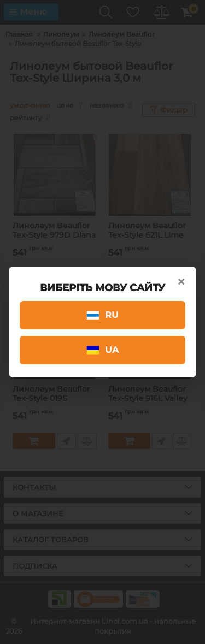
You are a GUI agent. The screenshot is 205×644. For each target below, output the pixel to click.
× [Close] (181, 282)
